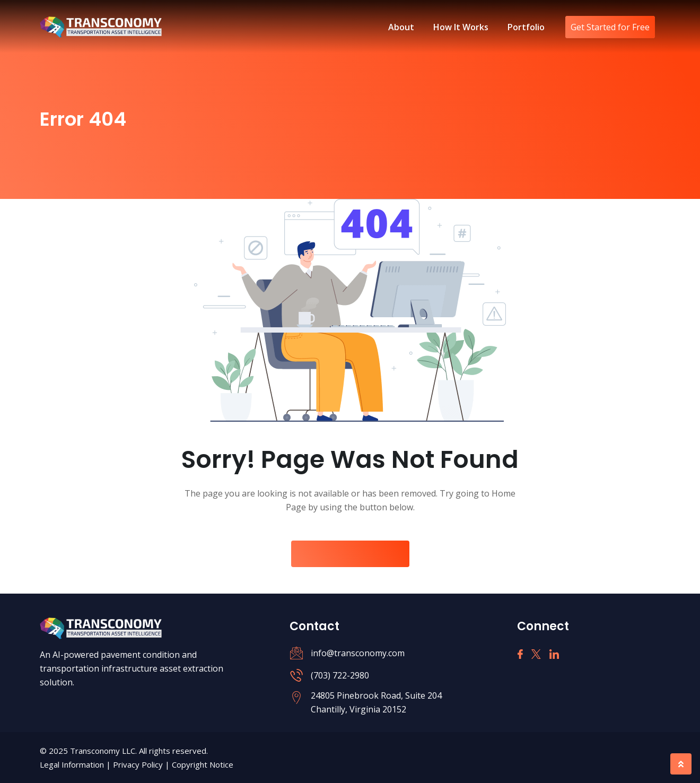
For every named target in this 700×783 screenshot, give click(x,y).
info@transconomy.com (358, 653)
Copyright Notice (203, 764)
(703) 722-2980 (340, 675)
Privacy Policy (139, 764)
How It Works (461, 27)
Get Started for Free (610, 27)
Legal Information (73, 764)
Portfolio (526, 27)
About (401, 27)
